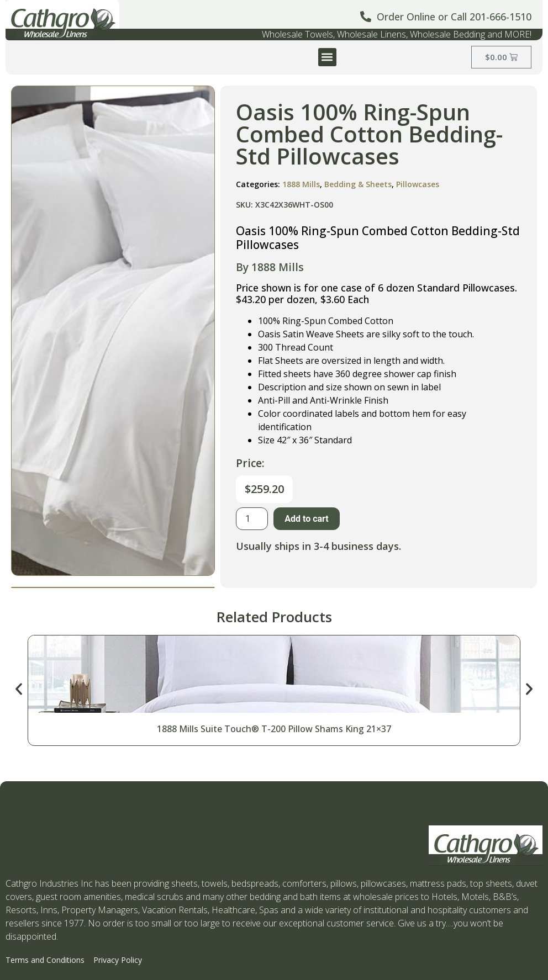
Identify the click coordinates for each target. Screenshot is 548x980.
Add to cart (307, 519)
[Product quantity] (252, 519)
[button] (327, 57)
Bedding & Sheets (358, 184)
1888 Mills (301, 184)
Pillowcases (418, 184)
